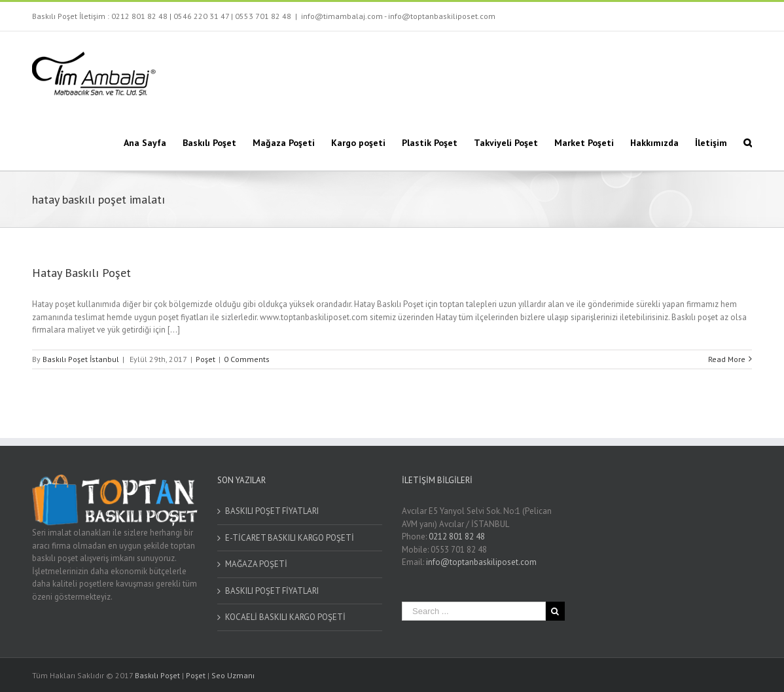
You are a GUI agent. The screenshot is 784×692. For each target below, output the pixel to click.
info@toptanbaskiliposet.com (481, 562)
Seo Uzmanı (233, 675)
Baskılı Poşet (157, 675)
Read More (727, 359)
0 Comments (247, 359)
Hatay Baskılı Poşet (81, 273)
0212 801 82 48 (139, 16)
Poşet (205, 359)
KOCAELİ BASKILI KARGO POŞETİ (285, 617)
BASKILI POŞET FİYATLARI (272, 511)
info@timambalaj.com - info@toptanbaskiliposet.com (398, 16)
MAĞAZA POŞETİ (256, 564)
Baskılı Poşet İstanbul (81, 359)
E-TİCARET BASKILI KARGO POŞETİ (290, 538)
